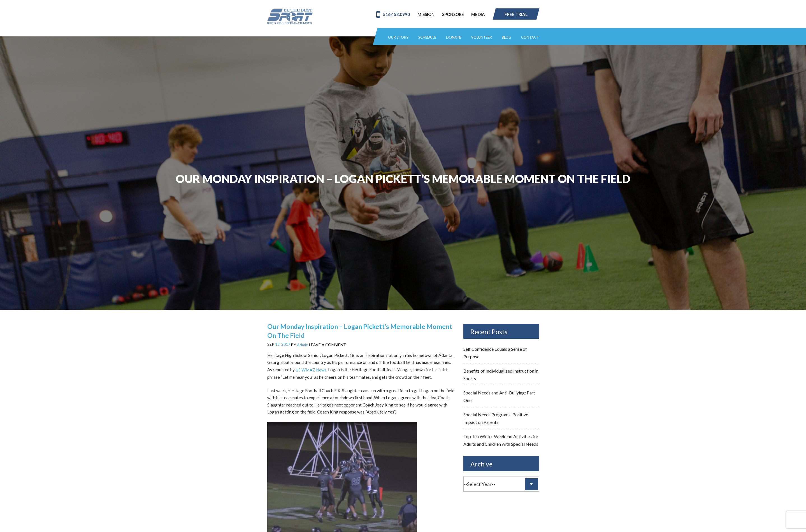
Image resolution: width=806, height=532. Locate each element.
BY (300, 345)
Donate (454, 37)
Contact (530, 37)
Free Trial (516, 14)
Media (478, 14)
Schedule (427, 37)
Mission (426, 14)
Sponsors (453, 14)
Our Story (398, 37)
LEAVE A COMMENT (327, 345)
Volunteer (481, 37)
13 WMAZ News (311, 370)
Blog (507, 37)
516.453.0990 (393, 14)
